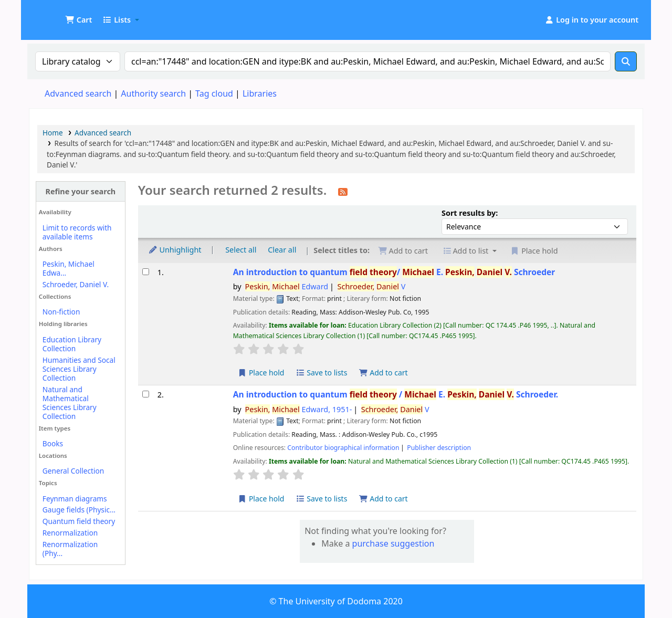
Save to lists (321, 373)
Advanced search (78, 93)
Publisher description (439, 448)
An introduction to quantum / (394, 272)
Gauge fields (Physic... (79, 510)
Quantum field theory (79, 521)
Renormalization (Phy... (70, 549)
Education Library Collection (72, 344)
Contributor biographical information (343, 448)
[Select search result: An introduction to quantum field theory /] (146, 394)
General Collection (73, 471)
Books (53, 443)
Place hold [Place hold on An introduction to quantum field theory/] (261, 373)
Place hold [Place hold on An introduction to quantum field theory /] (261, 499)
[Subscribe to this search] (343, 191)
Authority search (153, 93)
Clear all (282, 250)
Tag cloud (214, 93)
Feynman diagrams (75, 499)
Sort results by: (470, 213)
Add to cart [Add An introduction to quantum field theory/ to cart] (383, 373)
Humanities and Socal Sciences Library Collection (79, 369)
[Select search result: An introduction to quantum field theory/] (146, 272)
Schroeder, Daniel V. (76, 284)
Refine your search (80, 191)
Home (53, 133)
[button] (78, 20)
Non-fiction (61, 312)
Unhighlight (175, 250)
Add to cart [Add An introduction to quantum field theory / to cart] (383, 499)
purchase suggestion (393, 543)
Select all (241, 250)
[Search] (626, 61)
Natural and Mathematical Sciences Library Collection (70, 403)
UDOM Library (56, 15)
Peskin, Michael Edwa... (69, 268)
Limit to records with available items (77, 232)
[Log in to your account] (591, 20)
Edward (287, 286)
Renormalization (70, 533)
